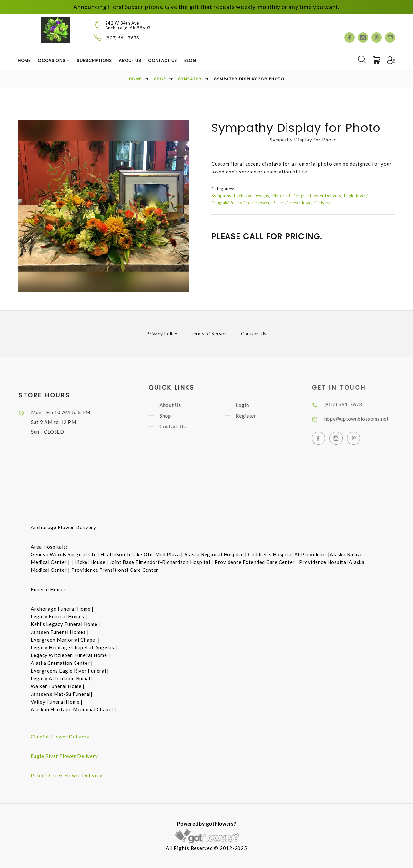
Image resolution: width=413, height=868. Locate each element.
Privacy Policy (162, 334)
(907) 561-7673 (122, 38)
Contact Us (163, 61)
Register (253, 416)
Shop (160, 79)
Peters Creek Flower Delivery (302, 203)
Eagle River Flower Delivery (64, 756)
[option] (104, 206)
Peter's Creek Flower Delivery (67, 775)
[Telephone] (98, 37)
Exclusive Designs (252, 196)
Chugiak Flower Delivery (317, 196)
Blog (190, 61)
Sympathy (190, 79)
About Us (130, 61)
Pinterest (281, 196)
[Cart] (377, 60)
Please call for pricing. (267, 237)
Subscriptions (94, 61)
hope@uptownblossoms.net (365, 419)
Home (24, 61)
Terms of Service (209, 334)
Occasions (51, 61)
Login (249, 405)
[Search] (362, 59)
